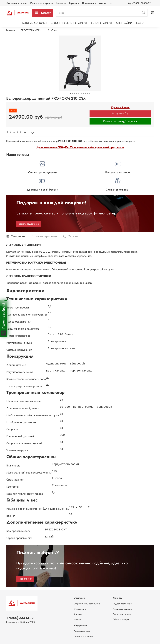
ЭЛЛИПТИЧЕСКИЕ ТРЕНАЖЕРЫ (69, 23)
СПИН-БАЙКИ (124, 23)
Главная (11, 30)
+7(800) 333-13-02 (139, 3)
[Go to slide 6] (81, 94)
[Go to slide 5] (79, 94)
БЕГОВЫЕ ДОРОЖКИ (34, 23)
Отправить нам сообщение (87, 604)
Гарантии (74, 3)
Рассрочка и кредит (42, 3)
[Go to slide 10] (90, 94)
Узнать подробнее (29, 224)
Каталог (43, 13)
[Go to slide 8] (85, 94)
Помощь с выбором (84, 636)
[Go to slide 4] (77, 94)
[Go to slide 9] (88, 94)
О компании (89, 3)
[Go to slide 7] (83, 94)
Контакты (61, 3)
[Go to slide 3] (75, 94)
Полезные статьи (82, 631)
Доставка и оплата (17, 3)
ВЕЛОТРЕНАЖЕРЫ (101, 23)
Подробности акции (122, 604)
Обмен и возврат (121, 619)
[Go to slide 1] (70, 94)
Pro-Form (52, 30)
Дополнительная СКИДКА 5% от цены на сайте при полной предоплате (80, 147)
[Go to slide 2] (72, 94)
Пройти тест (25, 579)
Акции (103, 3)
